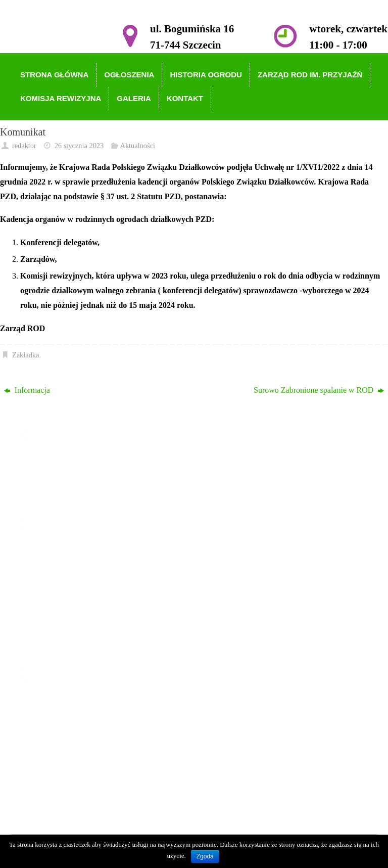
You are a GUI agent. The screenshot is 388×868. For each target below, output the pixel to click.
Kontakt (48, 644)
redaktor (24, 146)
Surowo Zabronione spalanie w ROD (319, 390)
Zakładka (26, 355)
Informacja (27, 390)
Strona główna (58, 557)
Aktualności (138, 146)
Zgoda (205, 856)
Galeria (47, 630)
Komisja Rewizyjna (67, 615)
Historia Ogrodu (61, 586)
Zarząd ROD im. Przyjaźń (77, 601)
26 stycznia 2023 (79, 146)
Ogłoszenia (53, 572)
